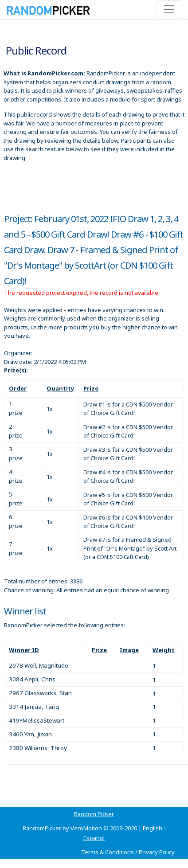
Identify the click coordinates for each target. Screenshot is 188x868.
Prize (91, 388)
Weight (164, 650)
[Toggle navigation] (169, 9)
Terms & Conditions (108, 852)
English (153, 828)
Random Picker (94, 814)
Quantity (60, 388)
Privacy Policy (157, 852)
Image (129, 650)
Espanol (94, 838)
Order (18, 388)
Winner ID (24, 650)
